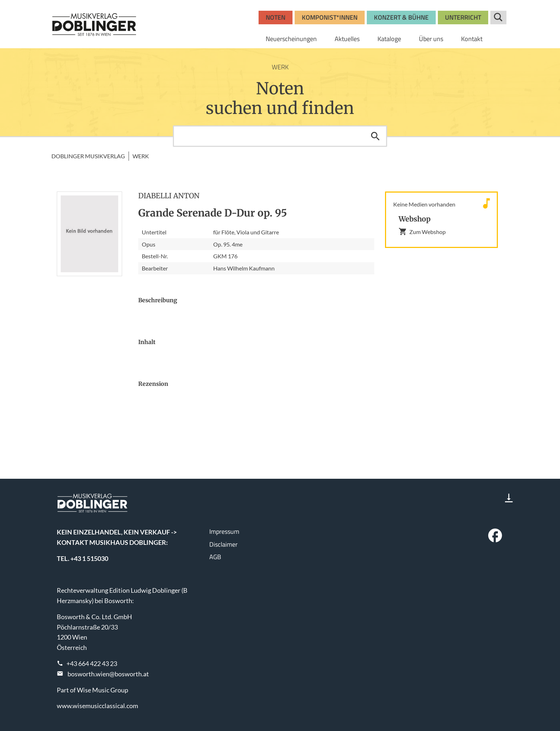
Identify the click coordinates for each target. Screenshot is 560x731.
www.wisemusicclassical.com (97, 706)
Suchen (375, 136)
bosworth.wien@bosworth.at (108, 674)
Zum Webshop (422, 232)
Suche (498, 18)
